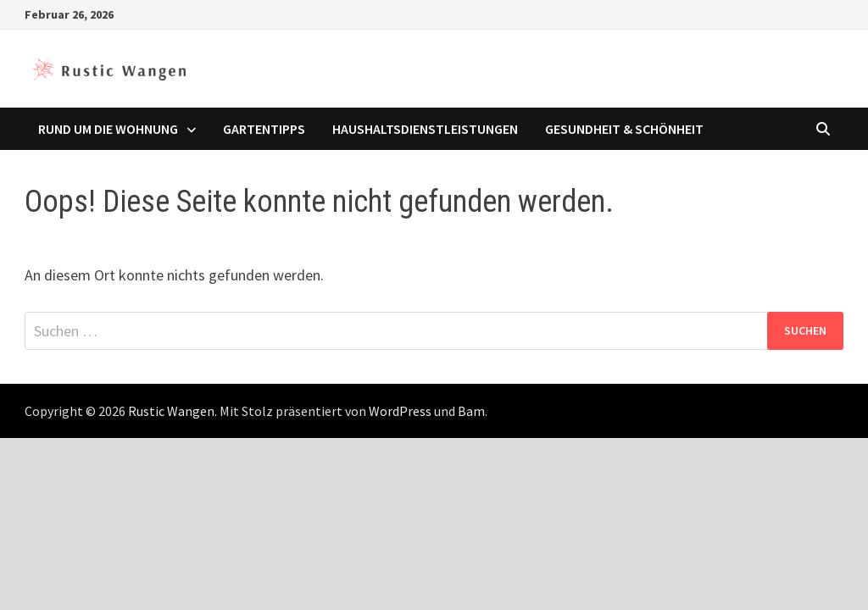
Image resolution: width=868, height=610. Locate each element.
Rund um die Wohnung (108, 129)
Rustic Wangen (171, 411)
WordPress (400, 411)
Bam (471, 411)
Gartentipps (264, 129)
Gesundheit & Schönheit (624, 129)
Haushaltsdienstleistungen (425, 129)
